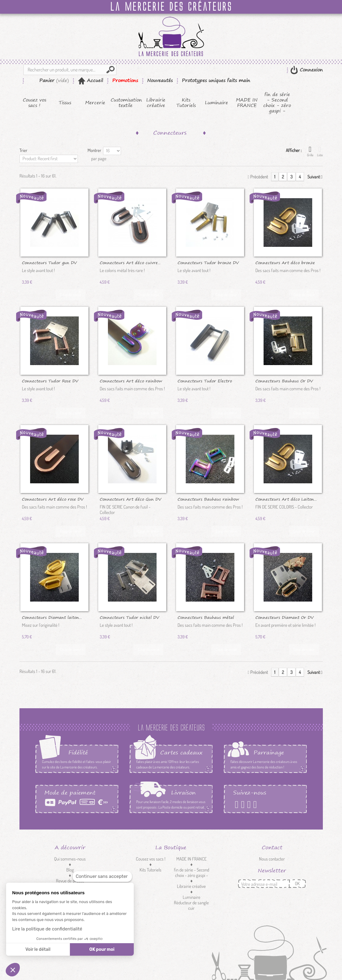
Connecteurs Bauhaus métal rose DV (206, 617)
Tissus (65, 103)
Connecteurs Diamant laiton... (52, 617)
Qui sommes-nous (70, 859)
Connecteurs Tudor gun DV (49, 262)
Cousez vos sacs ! (35, 103)
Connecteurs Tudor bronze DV (208, 262)
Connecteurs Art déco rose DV (53, 499)
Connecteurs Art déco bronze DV (285, 262)
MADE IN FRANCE (247, 103)
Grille (310, 151)
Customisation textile (126, 103)
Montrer (94, 150)
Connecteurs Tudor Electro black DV (205, 381)
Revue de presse (70, 881)
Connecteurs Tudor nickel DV (129, 617)
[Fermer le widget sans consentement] (102, 876)
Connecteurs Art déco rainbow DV (131, 381)
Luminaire (216, 103)
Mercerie (95, 103)
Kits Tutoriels (186, 103)
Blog (70, 870)
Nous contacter (272, 859)
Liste (320, 151)
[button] (13, 970)
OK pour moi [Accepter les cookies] (102, 949)
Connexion (310, 70)
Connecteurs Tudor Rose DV (50, 381)
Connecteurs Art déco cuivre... (130, 262)
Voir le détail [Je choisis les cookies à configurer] (38, 949)
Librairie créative (156, 103)
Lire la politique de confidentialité (47, 929)
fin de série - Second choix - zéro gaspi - (277, 103)
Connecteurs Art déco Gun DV (130, 499)
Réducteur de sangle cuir (191, 905)
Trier (23, 150)
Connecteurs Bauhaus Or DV (284, 381)
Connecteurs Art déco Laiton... (286, 499)
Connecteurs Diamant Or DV (284, 617)
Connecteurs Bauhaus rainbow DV (208, 499)
